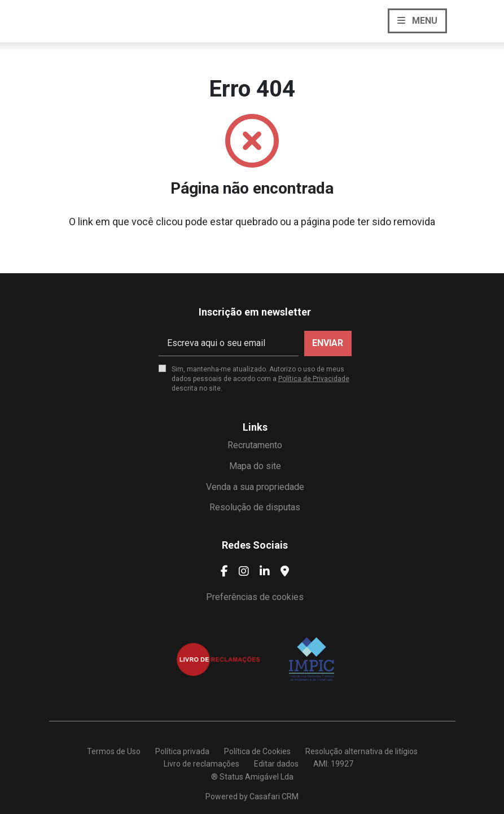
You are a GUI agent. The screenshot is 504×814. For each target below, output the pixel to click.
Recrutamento (255, 445)
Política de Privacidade (314, 379)
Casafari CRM (274, 797)
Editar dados (276, 764)
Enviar (328, 343)
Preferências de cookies (255, 597)
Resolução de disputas (255, 507)
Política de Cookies (257, 751)
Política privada (182, 751)
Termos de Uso (114, 751)
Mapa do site (255, 466)
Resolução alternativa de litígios (361, 751)
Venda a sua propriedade (255, 487)
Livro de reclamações (201, 764)
